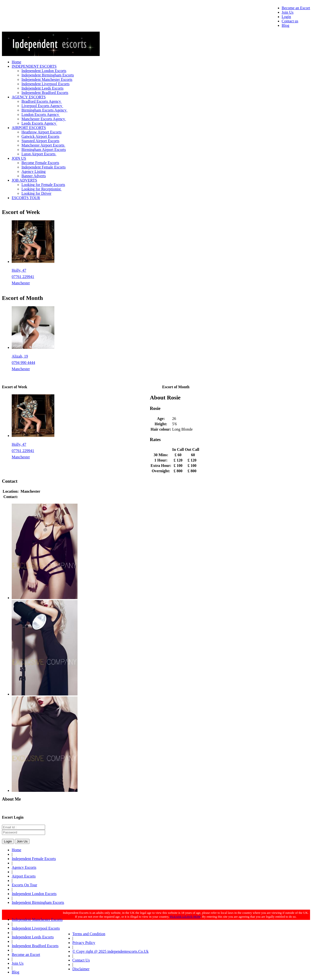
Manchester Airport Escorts (43, 145)
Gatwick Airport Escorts (40, 136)
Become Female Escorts (40, 163)
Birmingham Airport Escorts (44, 150)
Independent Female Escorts (44, 167)
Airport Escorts (24, 876)
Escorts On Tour (24, 885)
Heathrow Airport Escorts (41, 132)
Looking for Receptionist (42, 189)
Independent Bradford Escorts (45, 93)
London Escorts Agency (41, 115)
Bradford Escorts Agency (42, 101)
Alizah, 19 (20, 356)
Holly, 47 (19, 270)
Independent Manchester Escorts (47, 79)
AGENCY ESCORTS (29, 97)
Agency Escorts (24, 867)
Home (16, 62)
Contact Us (81, 960)
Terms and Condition (89, 934)
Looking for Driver (36, 193)
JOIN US (19, 158)
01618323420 (30, 497)
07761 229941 (23, 277)
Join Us (288, 12)
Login (286, 17)
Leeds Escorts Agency (39, 123)
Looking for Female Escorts (43, 185)
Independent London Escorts (44, 71)
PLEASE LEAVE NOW (185, 917)
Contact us (290, 21)
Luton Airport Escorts (39, 154)
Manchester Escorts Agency (44, 119)
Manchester (21, 283)
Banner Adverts (34, 176)
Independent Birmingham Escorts (48, 75)
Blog (286, 25)
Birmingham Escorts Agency (44, 110)
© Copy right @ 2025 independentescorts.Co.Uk (111, 951)
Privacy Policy (84, 943)
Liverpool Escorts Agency (42, 106)
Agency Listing (34, 171)
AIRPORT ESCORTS (29, 128)
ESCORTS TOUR (26, 198)
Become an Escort (296, 8)
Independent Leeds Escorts (42, 88)
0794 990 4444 (23, 363)
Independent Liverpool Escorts (45, 84)
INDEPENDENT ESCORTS (34, 66)
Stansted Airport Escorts (40, 141)
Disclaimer (81, 969)
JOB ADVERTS (24, 180)
